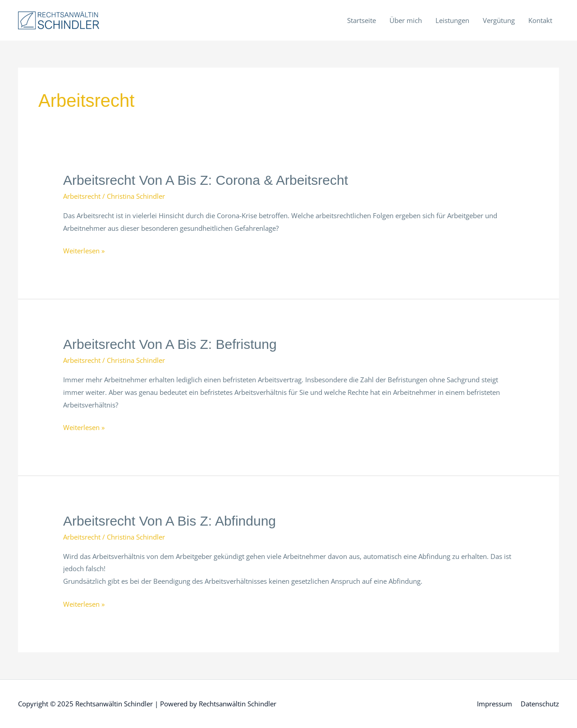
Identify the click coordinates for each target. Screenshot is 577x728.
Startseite (362, 20)
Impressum (495, 704)
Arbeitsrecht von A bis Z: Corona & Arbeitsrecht (206, 180)
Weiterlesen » (84, 251)
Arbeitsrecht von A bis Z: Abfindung (169, 521)
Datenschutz (540, 704)
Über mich (406, 20)
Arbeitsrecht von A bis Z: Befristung (170, 344)
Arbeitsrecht (82, 196)
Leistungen (452, 20)
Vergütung (499, 20)
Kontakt (540, 20)
